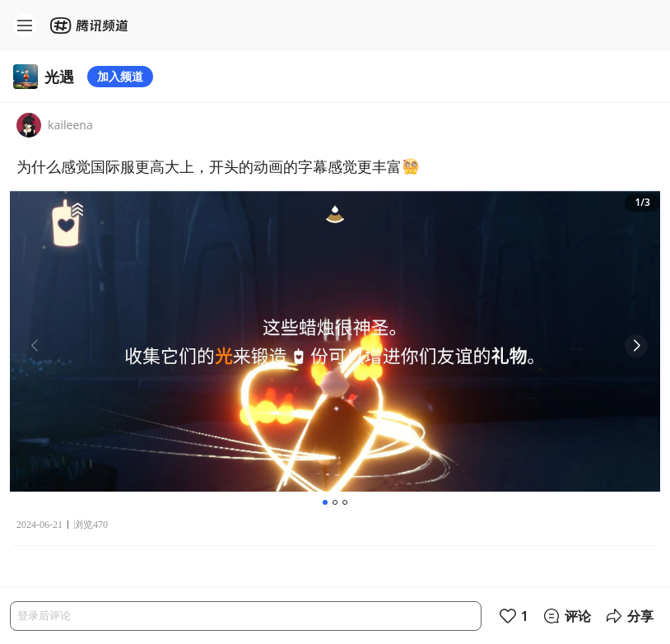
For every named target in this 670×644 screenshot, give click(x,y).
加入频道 (120, 76)
